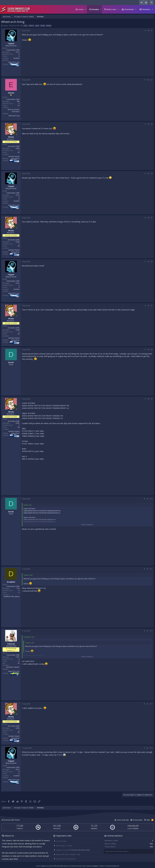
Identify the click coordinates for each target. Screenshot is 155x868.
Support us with (73, 850)
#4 (152, 173)
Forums (95, 9)
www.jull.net (15, 159)
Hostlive (96, 866)
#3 (152, 124)
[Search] (151, 2)
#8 (152, 350)
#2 (152, 80)
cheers (31, 26)
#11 (151, 569)
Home (81, 9)
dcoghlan (11, 582)
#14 (151, 748)
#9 (152, 399)
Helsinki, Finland (14, 157)
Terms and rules (123, 820)
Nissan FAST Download (66, 859)
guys (37, 26)
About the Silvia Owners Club (68, 854)
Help (148, 820)
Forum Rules (61, 841)
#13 (151, 704)
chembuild (133, 826)
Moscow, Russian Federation (14, 111)
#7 (152, 306)
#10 (151, 499)
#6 (152, 262)
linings (49, 26)
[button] (85, 9)
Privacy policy (137, 820)
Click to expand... (87, 524)
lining (43, 26)
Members (146, 9)
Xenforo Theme (109, 866)
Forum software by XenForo (54, 866)
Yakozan (11, 644)
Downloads (129, 9)
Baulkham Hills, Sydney (12, 597)
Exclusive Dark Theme (11, 820)
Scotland (16, 58)
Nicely (11, 137)
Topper (6, 26)
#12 (151, 631)
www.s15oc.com (14, 62)
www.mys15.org (14, 116)
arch (25, 26)
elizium (11, 93)
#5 (152, 218)
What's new (111, 9)
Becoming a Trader (64, 846)
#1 (152, 31)
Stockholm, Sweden (13, 667)
